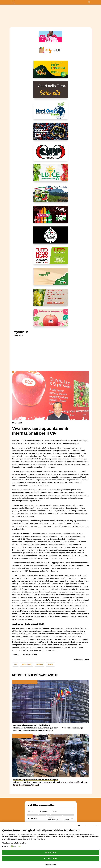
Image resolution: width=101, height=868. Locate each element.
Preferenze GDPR (50, 865)
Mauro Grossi (27, 665)
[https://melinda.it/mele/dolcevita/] (51, 320)
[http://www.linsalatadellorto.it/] (51, 216)
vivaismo (39, 665)
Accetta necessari (50, 859)
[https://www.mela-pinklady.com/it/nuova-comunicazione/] (51, 37)
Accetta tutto (50, 852)
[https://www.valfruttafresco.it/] (51, 278)
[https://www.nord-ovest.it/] (51, 112)
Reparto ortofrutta (22, 736)
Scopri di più (18, 335)
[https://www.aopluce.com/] (51, 175)
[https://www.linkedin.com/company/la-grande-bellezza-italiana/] (51, 237)
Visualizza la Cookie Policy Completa (14, 843)
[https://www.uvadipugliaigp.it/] (51, 299)
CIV (16, 665)
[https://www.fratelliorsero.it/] (51, 133)
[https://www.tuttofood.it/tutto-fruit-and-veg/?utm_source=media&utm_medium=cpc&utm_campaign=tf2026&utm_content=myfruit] (51, 258)
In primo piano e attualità (25, 682)
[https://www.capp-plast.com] (51, 154)
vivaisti (50, 665)
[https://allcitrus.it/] (51, 71)
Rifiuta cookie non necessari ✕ (88, 826)
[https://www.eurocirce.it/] (51, 195)
